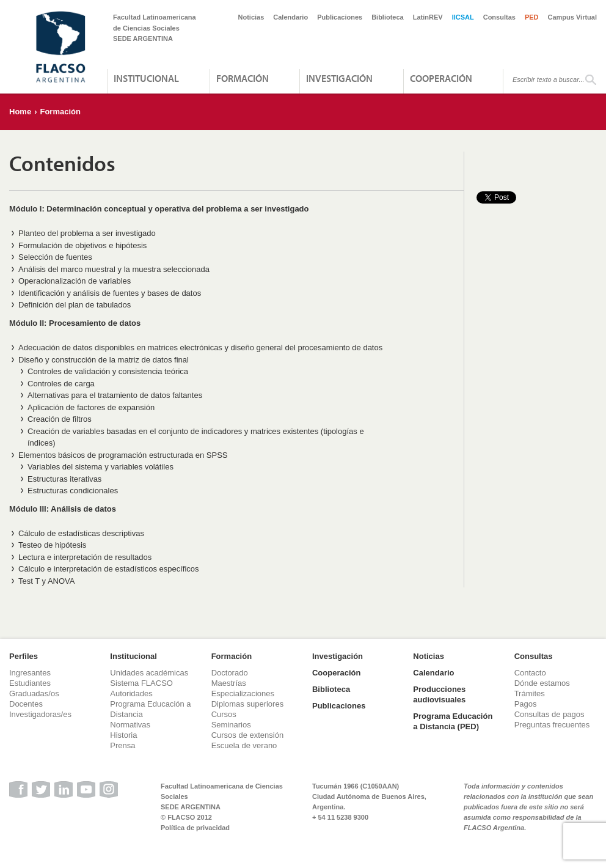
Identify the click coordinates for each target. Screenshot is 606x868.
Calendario (290, 17)
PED (532, 17)
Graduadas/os (34, 693)
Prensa (122, 745)
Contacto (530, 673)
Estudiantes (30, 683)
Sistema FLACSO (141, 683)
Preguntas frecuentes (552, 725)
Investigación (339, 78)
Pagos (526, 704)
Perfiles (24, 656)
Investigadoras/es (40, 714)
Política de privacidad (195, 828)
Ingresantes (30, 673)
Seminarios (231, 725)
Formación (243, 78)
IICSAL (463, 17)
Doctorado (230, 673)
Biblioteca (388, 17)
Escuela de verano (244, 745)
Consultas (499, 17)
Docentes (26, 704)
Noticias (251, 17)
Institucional (146, 78)
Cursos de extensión (248, 735)
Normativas (130, 725)
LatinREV (428, 17)
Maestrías (229, 683)
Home (20, 112)
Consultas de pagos (549, 714)
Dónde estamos (542, 683)
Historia (123, 735)
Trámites (530, 693)
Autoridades (131, 693)
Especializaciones (243, 693)
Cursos (224, 714)
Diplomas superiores (248, 704)
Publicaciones (340, 17)
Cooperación (441, 78)
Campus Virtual (573, 17)
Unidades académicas (149, 673)
